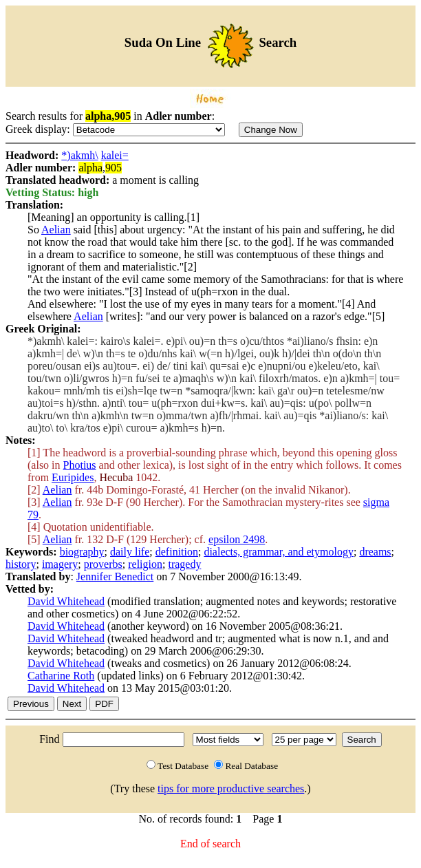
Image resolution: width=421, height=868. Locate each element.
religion (145, 564)
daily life (130, 552)
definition (177, 552)
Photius (80, 465)
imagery (60, 564)
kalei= (115, 155)
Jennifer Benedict (115, 576)
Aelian (56, 230)
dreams (375, 552)
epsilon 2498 (237, 539)
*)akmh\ (79, 155)
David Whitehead (66, 601)
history (21, 564)
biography (82, 552)
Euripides (73, 477)
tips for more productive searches (231, 788)
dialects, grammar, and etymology (279, 552)
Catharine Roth (61, 676)
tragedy (184, 564)
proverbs (103, 564)
